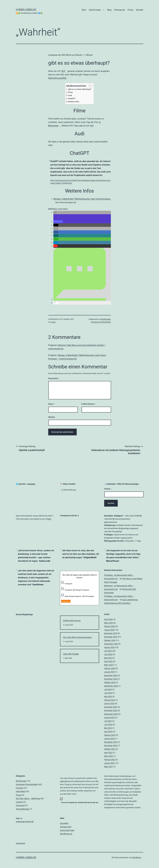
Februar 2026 (110, 626)
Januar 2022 (109, 763)
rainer (53, 322)
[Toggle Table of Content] (89, 86)
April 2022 (108, 753)
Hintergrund (119, 10)
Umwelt (19, 802)
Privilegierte (69, 584)
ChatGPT (72, 99)
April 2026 (108, 619)
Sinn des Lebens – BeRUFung (28, 798)
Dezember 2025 (111, 633)
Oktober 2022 (110, 749)
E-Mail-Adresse (88, 404)
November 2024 (111, 679)
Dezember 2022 (111, 742)
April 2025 (108, 661)
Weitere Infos (74, 102)
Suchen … (108, 489)
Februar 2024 (110, 700)
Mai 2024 (108, 697)
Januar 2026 (109, 630)
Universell (20, 805)
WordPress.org (67, 834)
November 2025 (111, 637)
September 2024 (111, 686)
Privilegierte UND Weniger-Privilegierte (77, 590)
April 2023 (108, 732)
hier (93, 126)
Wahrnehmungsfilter (58, 78)
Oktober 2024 (110, 682)
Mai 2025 (108, 658)
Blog (109, 10)
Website (52, 417)
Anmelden (64, 823)
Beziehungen (106, 319)
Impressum (21, 843)
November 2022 (111, 746)
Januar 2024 (109, 703)
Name (51, 404)
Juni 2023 (108, 725)
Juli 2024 (108, 689)
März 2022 (109, 756)
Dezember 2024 (111, 675)
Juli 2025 (108, 651)
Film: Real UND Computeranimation (77, 637)
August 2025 (109, 647)
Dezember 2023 (111, 707)
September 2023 (111, 714)
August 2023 (109, 718)
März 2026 (109, 623)
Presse (19, 795)
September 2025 (111, 644)
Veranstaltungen (23, 809)
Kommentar (54, 378)
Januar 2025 (109, 672)
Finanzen (20, 788)
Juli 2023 (108, 721)
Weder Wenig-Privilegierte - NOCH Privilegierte (79, 596)
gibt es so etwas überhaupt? (80, 89)
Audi (70, 95)
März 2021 (109, 767)
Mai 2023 (108, 728)
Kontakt (140, 10)
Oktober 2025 (110, 640)
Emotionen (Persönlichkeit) (101, 322)
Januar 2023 (109, 739)
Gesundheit (21, 791)
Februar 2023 (110, 735)
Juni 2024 (108, 693)
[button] (55, 212)
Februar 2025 (110, 668)
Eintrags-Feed (66, 827)
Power (130, 10)
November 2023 (111, 710)
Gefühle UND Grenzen (72, 621)
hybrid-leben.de (26, 10)
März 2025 (109, 665)
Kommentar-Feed (67, 830)
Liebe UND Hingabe (71, 654)
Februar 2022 (110, 760)
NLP (64, 71)
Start (84, 10)
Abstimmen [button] (66, 601)
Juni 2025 (108, 654)
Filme (70, 92)
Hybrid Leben (95, 10)
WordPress (137, 857)
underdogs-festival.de (26, 822)
